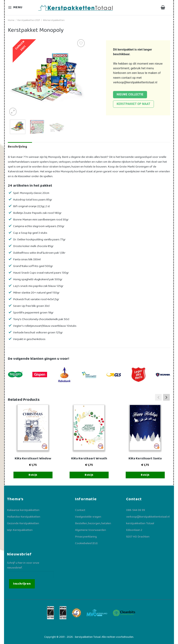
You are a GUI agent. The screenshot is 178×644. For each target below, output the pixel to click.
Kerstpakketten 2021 (29, 20)
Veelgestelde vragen (88, 517)
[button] (166, 397)
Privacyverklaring (86, 537)
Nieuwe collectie (130, 94)
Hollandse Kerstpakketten (24, 517)
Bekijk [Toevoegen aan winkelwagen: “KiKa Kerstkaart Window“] (33, 475)
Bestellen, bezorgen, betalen (93, 523)
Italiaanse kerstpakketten (23, 510)
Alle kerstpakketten (54, 20)
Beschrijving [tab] (17, 147)
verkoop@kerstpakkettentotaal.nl (135, 82)
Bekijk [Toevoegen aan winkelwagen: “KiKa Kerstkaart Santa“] (145, 475)
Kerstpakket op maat (133, 104)
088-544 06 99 (136, 510)
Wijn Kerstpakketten (20, 530)
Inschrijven (22, 584)
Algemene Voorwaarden (91, 530)
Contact (80, 510)
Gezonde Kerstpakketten (23, 523)
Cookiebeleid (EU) (86, 543)
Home (11, 20)
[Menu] (18, 8)
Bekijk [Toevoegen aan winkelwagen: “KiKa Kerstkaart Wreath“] (89, 475)
